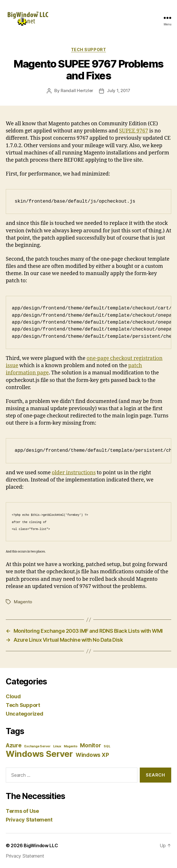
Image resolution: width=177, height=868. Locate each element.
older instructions (74, 473)
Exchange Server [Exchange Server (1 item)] (37, 746)
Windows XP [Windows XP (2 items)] (92, 755)
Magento (23, 602)
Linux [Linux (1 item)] (57, 746)
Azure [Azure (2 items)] (14, 745)
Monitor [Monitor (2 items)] (90, 745)
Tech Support (88, 50)
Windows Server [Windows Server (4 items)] (39, 754)
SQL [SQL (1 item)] (107, 746)
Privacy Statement (29, 820)
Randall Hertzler (77, 90)
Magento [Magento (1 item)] (70, 746)
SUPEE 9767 (134, 131)
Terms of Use (22, 811)
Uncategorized (25, 714)
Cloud (13, 696)
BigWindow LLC (41, 845)
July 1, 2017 (119, 90)
